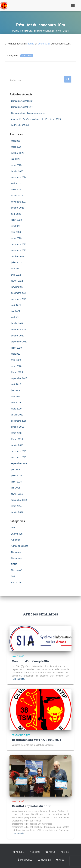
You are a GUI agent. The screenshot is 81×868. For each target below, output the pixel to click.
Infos (60, 860)
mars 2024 (16, 189)
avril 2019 (16, 403)
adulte (31, 44)
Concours (16, 552)
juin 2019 (16, 390)
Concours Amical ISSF (22, 101)
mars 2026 (16, 147)
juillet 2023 (16, 220)
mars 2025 (16, 165)
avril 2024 (16, 183)
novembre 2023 (19, 202)
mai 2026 (16, 141)
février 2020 (17, 372)
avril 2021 (16, 317)
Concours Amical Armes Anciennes (28, 113)
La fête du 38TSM (20, 125)
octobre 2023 (18, 208)
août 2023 (16, 214)
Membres (44, 860)
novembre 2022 (19, 250)
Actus (50, 852)
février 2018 (17, 439)
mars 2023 (16, 238)
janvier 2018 (17, 445)
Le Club (35, 852)
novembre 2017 (19, 457)
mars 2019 (16, 409)
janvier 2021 (17, 323)
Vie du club (17, 583)
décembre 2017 (19, 451)
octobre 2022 (18, 256)
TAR (13, 576)
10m (13, 528)
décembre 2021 (19, 293)
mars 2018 (16, 433)
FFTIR (14, 564)
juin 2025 (16, 159)
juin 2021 (16, 311)
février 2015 (17, 494)
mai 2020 (16, 354)
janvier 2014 (17, 512)
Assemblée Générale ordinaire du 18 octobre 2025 (36, 119)
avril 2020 (16, 360)
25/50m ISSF (18, 534)
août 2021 (16, 305)
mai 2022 (16, 269)
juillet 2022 (16, 262)
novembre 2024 (19, 177)
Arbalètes (16, 540)
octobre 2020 (18, 336)
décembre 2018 (19, 421)
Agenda (65, 852)
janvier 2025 (17, 171)
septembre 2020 (19, 342)
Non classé (27, 56)
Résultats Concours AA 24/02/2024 (36, 740)
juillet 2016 (16, 476)
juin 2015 (16, 488)
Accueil (18, 852)
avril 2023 (16, 232)
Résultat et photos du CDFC (32, 806)
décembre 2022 (19, 244)
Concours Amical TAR (22, 107)
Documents (17, 558)
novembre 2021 (19, 299)
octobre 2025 (18, 153)
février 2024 (17, 196)
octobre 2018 (18, 427)
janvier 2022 (17, 287)
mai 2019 (16, 397)
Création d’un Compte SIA (30, 661)
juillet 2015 (16, 482)
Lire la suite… (19, 679)
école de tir (44, 44)
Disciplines (25, 860)
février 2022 (17, 281)
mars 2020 (16, 366)
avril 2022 (16, 275)
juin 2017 (16, 470)
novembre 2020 (19, 330)
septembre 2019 (19, 378)
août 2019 (16, 384)
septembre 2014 (19, 500)
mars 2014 (16, 506)
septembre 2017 (19, 463)
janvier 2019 (17, 415)
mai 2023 (16, 226)
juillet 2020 (16, 348)
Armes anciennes (20, 546)
